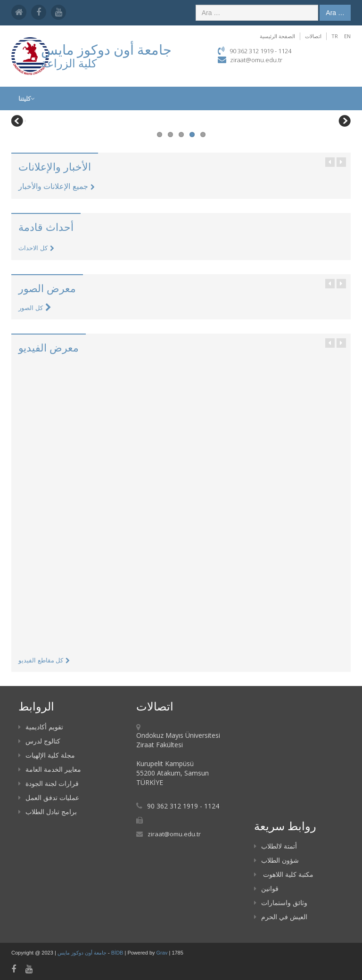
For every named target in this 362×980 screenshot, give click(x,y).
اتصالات (313, 36)
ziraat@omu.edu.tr (256, 60)
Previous (18, 122)
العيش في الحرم (281, 917)
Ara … (335, 13)
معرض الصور (47, 288)
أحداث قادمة (46, 227)
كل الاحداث (36, 248)
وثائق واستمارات (281, 902)
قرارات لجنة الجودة (49, 783)
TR (335, 36)
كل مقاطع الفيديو (44, 660)
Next (344, 122)
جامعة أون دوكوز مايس (83, 953)
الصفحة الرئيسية (277, 36)
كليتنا (26, 98)
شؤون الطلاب (276, 860)
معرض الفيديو (49, 347)
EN (347, 36)
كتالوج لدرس (39, 741)
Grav (162, 953)
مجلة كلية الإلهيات (47, 755)
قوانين (266, 888)
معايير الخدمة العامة (50, 769)
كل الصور (35, 308)
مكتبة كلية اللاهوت (284, 874)
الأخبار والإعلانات (55, 166)
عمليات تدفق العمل (49, 797)
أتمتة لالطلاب (276, 846)
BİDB (118, 953)
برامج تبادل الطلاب (48, 812)
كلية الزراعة (69, 63)
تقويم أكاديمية (41, 727)
